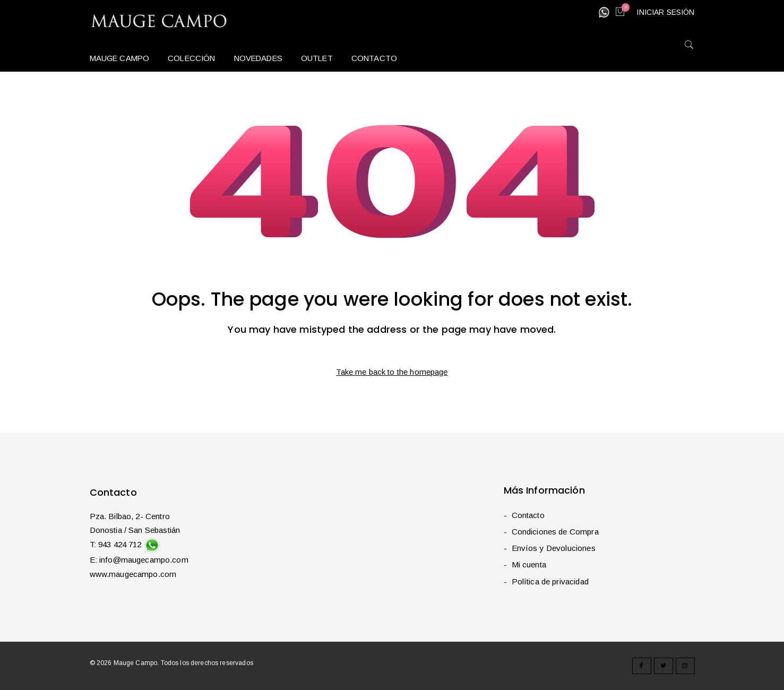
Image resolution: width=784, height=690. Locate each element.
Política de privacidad (550, 581)
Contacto (528, 515)
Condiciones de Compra (555, 532)
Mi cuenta (529, 564)
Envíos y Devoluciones (554, 548)
